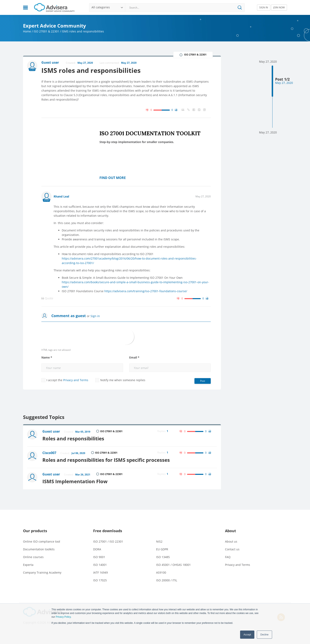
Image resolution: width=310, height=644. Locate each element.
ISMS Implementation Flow (75, 481)
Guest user (51, 431)
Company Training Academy (42, 572)
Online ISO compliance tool (42, 541)
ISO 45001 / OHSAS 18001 (173, 565)
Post (203, 381)
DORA (97, 549)
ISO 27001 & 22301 (46, 31)
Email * (134, 358)
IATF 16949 (100, 572)
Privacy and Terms (76, 380)
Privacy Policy (63, 617)
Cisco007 (49, 453)
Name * (47, 358)
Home (27, 31)
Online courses (33, 557)
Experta (28, 565)
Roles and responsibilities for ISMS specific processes (106, 460)
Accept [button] (247, 635)
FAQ (228, 557)
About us (231, 541)
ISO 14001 (100, 565)
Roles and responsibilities (73, 438)
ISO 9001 (99, 557)
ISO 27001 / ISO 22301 (108, 541)
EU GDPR (162, 549)
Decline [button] (264, 635)
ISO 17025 (100, 580)
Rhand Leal (61, 196)
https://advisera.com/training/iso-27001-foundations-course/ (146, 291)
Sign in (95, 316)
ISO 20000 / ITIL (167, 580)
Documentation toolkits (39, 549)
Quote (47, 298)
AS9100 (161, 572)
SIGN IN (264, 7)
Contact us (232, 549)
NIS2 (159, 541)
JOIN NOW (279, 7)
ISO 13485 (163, 557)
